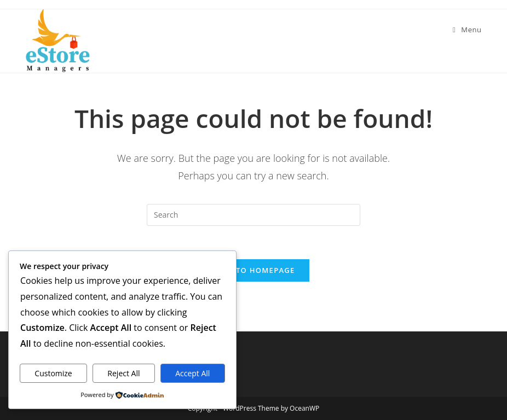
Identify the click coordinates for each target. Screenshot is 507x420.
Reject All (123, 373)
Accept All (192, 373)
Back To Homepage (253, 270)
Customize (53, 373)
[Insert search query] (253, 215)
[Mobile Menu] (467, 30)
